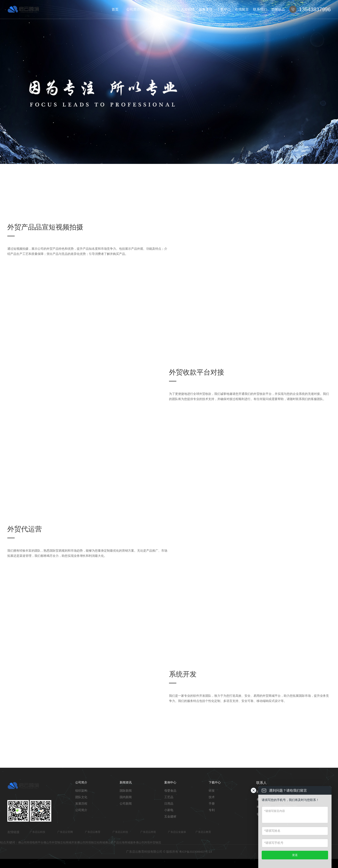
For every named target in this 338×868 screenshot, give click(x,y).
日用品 (169, 804)
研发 (212, 791)
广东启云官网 (65, 832)
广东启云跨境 (148, 832)
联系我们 (260, 9)
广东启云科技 (38, 832)
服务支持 (206, 9)
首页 (115, 9)
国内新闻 (126, 797)
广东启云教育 (93, 832)
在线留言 (242, 9)
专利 (212, 810)
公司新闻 (126, 804)
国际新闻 (126, 791)
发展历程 (81, 804)
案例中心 (169, 9)
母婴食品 (170, 791)
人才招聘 (188, 9)
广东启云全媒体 (177, 832)
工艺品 (169, 797)
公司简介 (133, 9)
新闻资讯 (151, 9)
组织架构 (81, 791)
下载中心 (224, 9)
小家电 (169, 810)
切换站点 (278, 9)
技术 (212, 797)
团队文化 (81, 797)
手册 (212, 804)
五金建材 (170, 816)
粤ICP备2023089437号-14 (196, 852)
